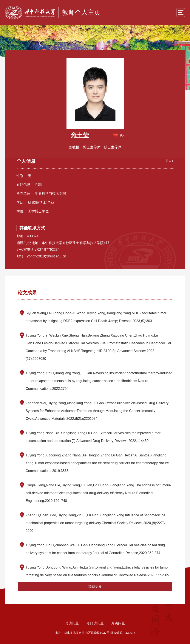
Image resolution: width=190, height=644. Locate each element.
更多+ (168, 160)
